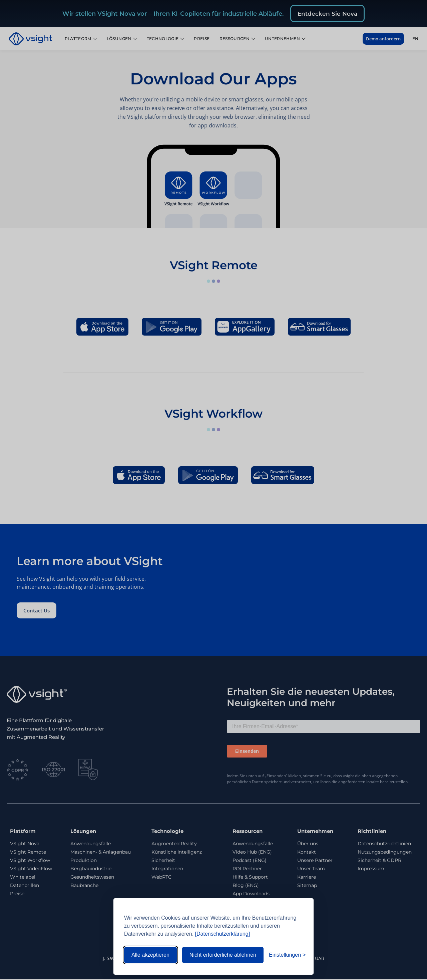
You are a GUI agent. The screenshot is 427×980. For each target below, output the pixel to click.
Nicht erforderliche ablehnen (223, 955)
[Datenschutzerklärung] (223, 934)
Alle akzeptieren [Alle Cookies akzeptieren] (150, 955)
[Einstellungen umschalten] (287, 955)
